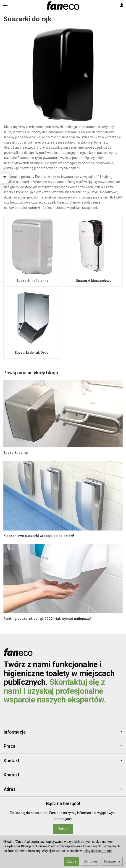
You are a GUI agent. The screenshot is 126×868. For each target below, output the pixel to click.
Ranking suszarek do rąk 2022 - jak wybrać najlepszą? (47, 619)
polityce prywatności (97, 851)
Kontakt (63, 761)
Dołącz (63, 829)
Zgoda (72, 861)
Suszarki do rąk (16, 453)
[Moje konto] (122, 5)
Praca (63, 746)
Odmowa (90, 861)
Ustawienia (112, 861)
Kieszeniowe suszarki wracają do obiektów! (39, 536)
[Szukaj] (16, 5)
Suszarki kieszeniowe (94, 281)
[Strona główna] (63, 5)
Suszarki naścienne (33, 281)
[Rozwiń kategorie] (5, 5)
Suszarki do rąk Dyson (33, 353)
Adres (63, 789)
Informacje (63, 732)
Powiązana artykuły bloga (31, 373)
